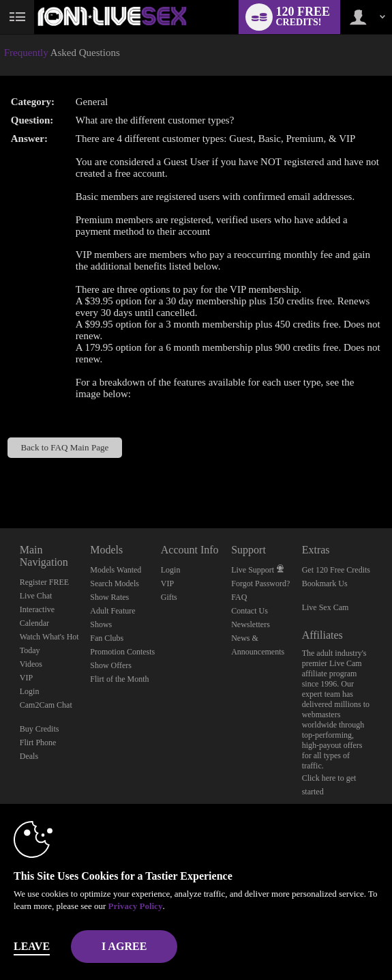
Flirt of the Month (119, 679)
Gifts (169, 597)
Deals (29, 756)
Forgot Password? (260, 583)
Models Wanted (116, 570)
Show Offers (111, 665)
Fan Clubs (107, 638)
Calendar (34, 623)
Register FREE (44, 582)
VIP (26, 678)
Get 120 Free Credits (336, 570)
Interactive (37, 609)
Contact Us (250, 611)
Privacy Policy (136, 906)
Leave (32, 946)
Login (30, 691)
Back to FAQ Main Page (64, 447)
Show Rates (109, 597)
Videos (31, 664)
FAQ (239, 597)
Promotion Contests (122, 652)
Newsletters (251, 624)
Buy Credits (40, 729)
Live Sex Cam (326, 607)
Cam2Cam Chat (46, 705)
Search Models (115, 583)
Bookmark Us (325, 583)
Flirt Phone (38, 743)
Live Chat (36, 596)
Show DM (0, 477)
